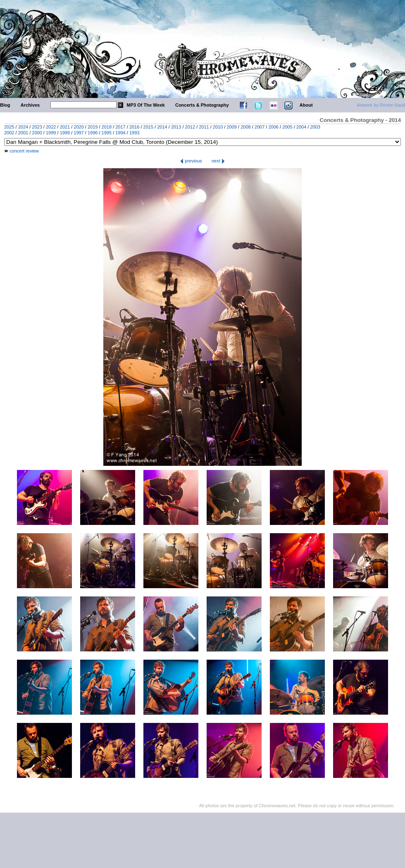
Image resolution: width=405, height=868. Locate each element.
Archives (30, 105)
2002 (9, 133)
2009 (232, 127)
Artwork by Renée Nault (381, 105)
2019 (93, 127)
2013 (176, 127)
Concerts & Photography (202, 105)
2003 (315, 127)
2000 (37, 133)
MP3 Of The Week (146, 105)
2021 (65, 127)
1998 (65, 133)
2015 (148, 127)
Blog (5, 105)
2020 (79, 127)
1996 (93, 133)
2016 (134, 127)
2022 (51, 127)
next (218, 161)
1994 (120, 133)
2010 (218, 127)
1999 (51, 133)
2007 (260, 127)
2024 (23, 127)
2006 (273, 127)
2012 (190, 127)
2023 (37, 127)
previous (191, 161)
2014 (162, 127)
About (306, 105)
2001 (23, 133)
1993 (134, 133)
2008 (245, 127)
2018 (107, 127)
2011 (204, 127)
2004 (301, 127)
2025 (9, 127)
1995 (107, 133)
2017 (120, 127)
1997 (79, 133)
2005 (287, 127)
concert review (24, 151)
